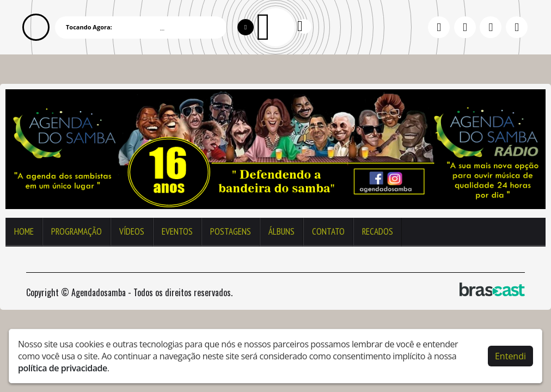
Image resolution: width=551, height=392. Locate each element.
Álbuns (281, 231)
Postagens (231, 231)
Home (24, 231)
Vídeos (132, 231)
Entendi (510, 356)
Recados (378, 231)
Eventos (177, 231)
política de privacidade (63, 368)
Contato (328, 231)
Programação (76, 231)
